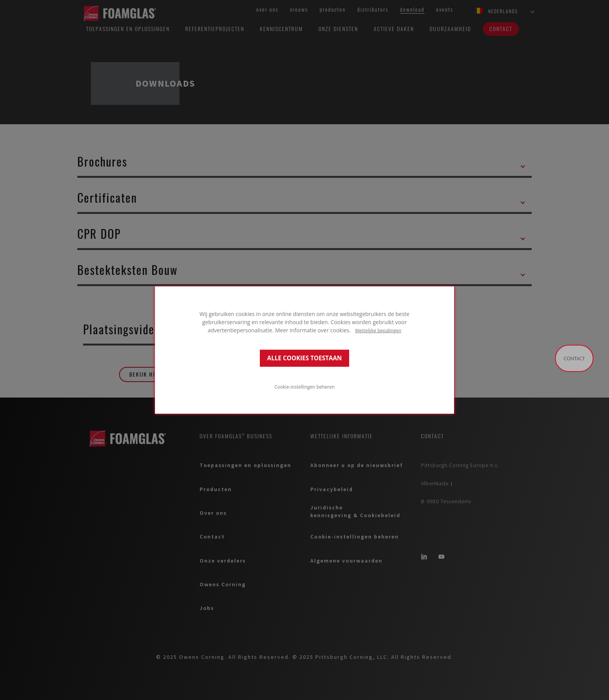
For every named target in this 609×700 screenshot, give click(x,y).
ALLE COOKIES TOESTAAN (304, 358)
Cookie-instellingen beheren (305, 387)
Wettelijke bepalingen (378, 330)
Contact (574, 358)
